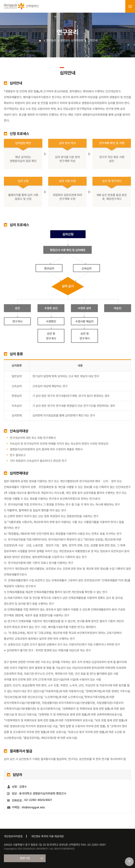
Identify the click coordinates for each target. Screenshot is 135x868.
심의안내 (92, 40)
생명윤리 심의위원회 (72, 40)
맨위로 (129, 862)
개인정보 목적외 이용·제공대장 (47, 836)
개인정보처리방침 (13, 836)
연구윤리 (51, 40)
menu (130, 6)
